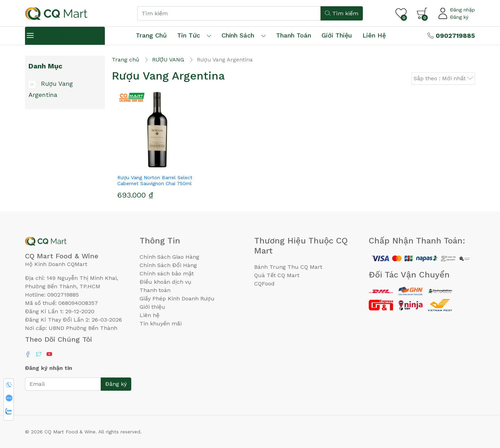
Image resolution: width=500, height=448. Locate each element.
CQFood (264, 284)
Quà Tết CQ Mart (277, 275)
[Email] (63, 384)
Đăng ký (459, 17)
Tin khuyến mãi (161, 323)
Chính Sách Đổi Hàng (168, 265)
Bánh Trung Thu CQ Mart (288, 267)
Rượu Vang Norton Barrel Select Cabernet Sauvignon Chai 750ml (155, 180)
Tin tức (189, 35)
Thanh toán (155, 290)
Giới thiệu (152, 307)
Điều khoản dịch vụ (165, 282)
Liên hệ (374, 35)
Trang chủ (151, 35)
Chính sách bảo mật (167, 273)
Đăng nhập (462, 10)
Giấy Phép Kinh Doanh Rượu (177, 298)
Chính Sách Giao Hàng (169, 257)
